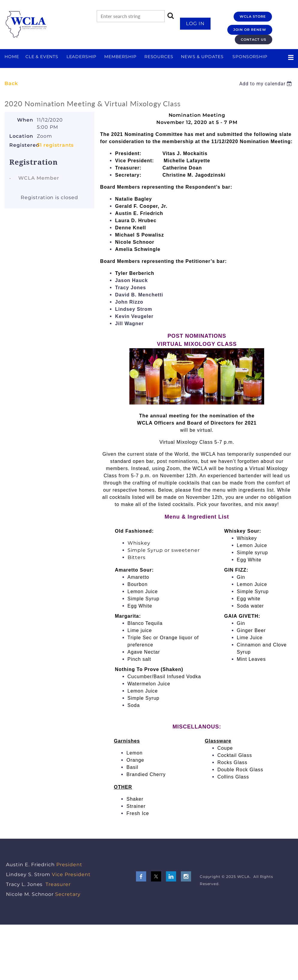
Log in (195, 24)
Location (21, 136)
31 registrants (55, 145)
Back (11, 83)
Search (171, 16)
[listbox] (266, 84)
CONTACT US (254, 40)
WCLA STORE (253, 16)
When (25, 120)
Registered (21, 145)
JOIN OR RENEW (250, 30)
